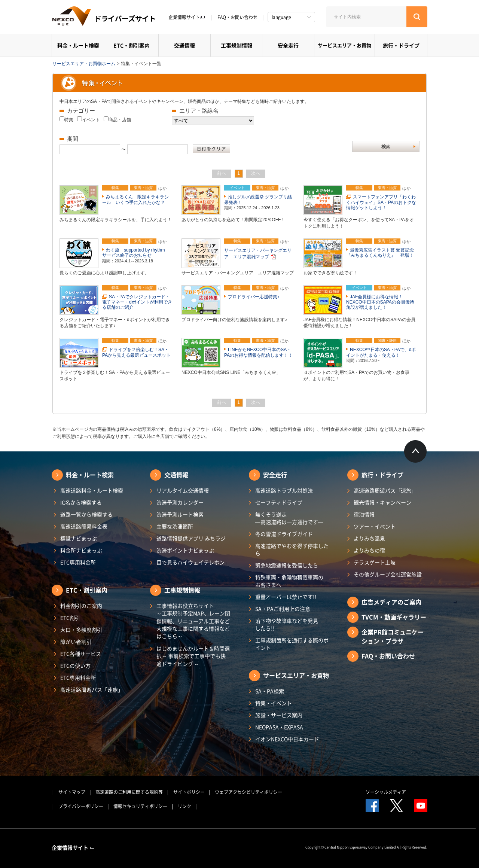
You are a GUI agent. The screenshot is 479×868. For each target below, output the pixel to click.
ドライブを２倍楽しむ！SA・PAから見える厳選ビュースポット (136, 352)
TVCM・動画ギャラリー (394, 617)
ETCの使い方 (75, 666)
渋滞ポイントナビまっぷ (185, 550)
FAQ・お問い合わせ (237, 17)
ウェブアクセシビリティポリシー (248, 792)
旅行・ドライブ (401, 45)
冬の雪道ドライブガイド (284, 534)
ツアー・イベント (375, 526)
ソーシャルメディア (386, 792)
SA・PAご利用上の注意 (283, 609)
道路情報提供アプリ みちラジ (191, 538)
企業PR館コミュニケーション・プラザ (393, 636)
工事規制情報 (237, 45)
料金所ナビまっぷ (81, 550)
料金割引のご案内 (81, 606)
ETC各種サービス (81, 654)
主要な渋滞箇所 (175, 526)
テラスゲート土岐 (375, 562)
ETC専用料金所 (78, 562)
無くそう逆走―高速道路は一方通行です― (289, 518)
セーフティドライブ (279, 502)
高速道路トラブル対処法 (284, 490)
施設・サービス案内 (279, 715)
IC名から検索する (81, 502)
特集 (69, 120)
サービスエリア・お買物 (344, 45)
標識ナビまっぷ (79, 538)
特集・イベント (274, 703)
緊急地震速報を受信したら (287, 565)
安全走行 (288, 45)
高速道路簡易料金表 (84, 526)
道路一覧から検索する (86, 514)
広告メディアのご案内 (391, 602)
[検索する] (417, 17)
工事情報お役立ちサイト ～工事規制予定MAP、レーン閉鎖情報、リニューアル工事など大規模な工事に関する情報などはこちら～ (193, 621)
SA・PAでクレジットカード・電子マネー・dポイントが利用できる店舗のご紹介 (137, 302)
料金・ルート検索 (78, 45)
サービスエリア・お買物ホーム (84, 64)
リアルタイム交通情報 (183, 490)
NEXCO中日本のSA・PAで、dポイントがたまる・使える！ (381, 352)
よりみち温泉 (369, 538)
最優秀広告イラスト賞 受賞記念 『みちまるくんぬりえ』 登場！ (382, 253)
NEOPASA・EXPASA (279, 727)
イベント (91, 120)
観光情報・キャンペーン (382, 502)
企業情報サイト (187, 17)
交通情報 (184, 45)
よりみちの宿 (369, 550)
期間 (73, 139)
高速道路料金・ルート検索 (92, 490)
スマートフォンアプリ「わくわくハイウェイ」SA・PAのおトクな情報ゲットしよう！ (381, 202)
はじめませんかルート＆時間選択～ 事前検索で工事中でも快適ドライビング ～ (193, 656)
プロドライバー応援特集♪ (254, 297)
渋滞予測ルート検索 (180, 514)
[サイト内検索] (366, 17)
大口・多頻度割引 (81, 630)
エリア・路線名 (199, 111)
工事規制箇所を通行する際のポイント (292, 644)
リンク (184, 806)
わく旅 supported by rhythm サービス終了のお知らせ (136, 253)
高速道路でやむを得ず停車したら (292, 549)
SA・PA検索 (270, 691)
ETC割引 (70, 618)
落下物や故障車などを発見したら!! (287, 624)
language (281, 17)
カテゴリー (81, 111)
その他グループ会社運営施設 (388, 574)
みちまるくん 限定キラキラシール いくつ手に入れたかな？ (135, 200)
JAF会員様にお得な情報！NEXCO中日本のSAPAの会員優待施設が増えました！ (380, 302)
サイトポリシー (189, 792)
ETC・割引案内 (132, 45)
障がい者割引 (76, 642)
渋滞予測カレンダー (180, 502)
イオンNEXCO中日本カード (287, 739)
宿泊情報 (364, 514)
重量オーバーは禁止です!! (286, 597)
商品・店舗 (120, 120)
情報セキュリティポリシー (140, 806)
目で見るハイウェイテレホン (190, 562)
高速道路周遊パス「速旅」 (92, 689)
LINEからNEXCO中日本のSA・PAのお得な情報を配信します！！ (258, 352)
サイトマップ (72, 792)
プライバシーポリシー (81, 806)
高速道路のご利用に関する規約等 (129, 792)
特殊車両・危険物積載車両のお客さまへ (289, 581)
